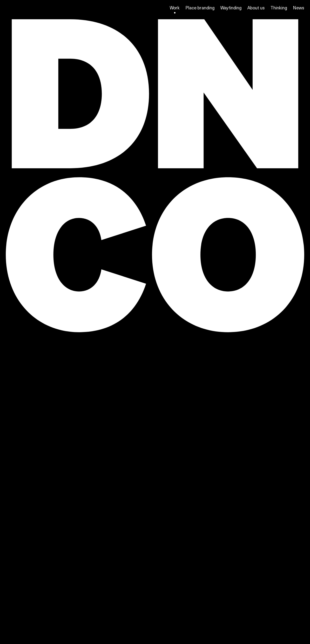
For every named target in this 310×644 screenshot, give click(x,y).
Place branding (200, 8)
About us (256, 8)
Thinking (279, 8)
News (299, 8)
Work (175, 8)
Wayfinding (231, 8)
